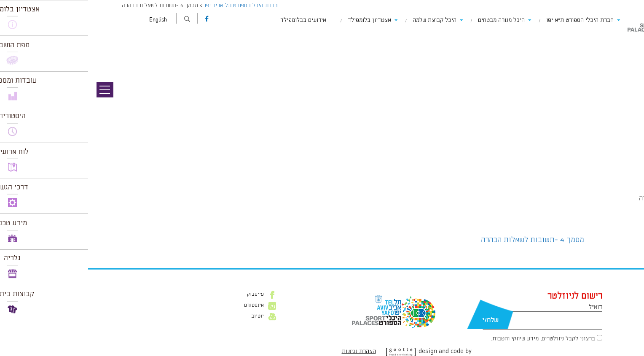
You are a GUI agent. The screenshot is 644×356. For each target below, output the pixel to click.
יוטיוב (169, 316)
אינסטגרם (166, 305)
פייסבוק (167, 294)
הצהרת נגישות (271, 351)
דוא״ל (507, 307)
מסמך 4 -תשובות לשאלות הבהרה (444, 240)
